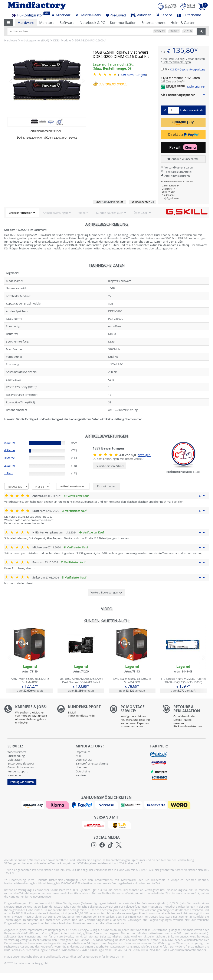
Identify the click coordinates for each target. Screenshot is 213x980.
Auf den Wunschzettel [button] (183, 159)
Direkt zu (183, 134)
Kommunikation (123, 23)
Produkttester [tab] (106, 486)
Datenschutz (84, 760)
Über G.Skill (141, 213)
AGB (78, 756)
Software (67, 23)
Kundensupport (18, 771)
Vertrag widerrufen (22, 782)
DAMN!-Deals (88, 15)
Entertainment (153, 23)
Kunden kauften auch (110, 213)
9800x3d (159, 31)
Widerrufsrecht (17, 752)
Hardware (26, 23)
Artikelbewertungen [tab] (73, 486)
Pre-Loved (116, 15)
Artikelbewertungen (55, 213)
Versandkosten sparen (177, 167)
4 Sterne (9, 450)
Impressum (83, 752)
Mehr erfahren (196, 87)
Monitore (47, 23)
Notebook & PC (92, 23)
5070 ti (188, 31)
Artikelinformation (21, 213)
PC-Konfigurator (29, 15)
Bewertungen (132, 75)
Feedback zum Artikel (176, 172)
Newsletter (14, 775)
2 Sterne (9, 466)
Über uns (81, 767)
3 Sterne (9, 458)
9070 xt (174, 31)
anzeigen (144, 455)
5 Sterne (9, 442)
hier (122, 957)
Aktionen (141, 15)
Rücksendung (16, 756)
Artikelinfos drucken (175, 176)
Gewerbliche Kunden (21, 767)
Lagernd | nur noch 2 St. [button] (113, 66)
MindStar (61, 15)
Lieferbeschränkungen (177, 62)
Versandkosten (195, 59)
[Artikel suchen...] (102, 31)
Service (164, 15)
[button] (9, 23)
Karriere (81, 775)
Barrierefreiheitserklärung (92, 763)
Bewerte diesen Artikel (109, 466)
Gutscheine (189, 15)
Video (82, 213)
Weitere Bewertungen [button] (106, 593)
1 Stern (9, 473)
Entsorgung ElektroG (21, 763)
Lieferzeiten (15, 760)
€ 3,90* (188, 69)
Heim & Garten (183, 23)
